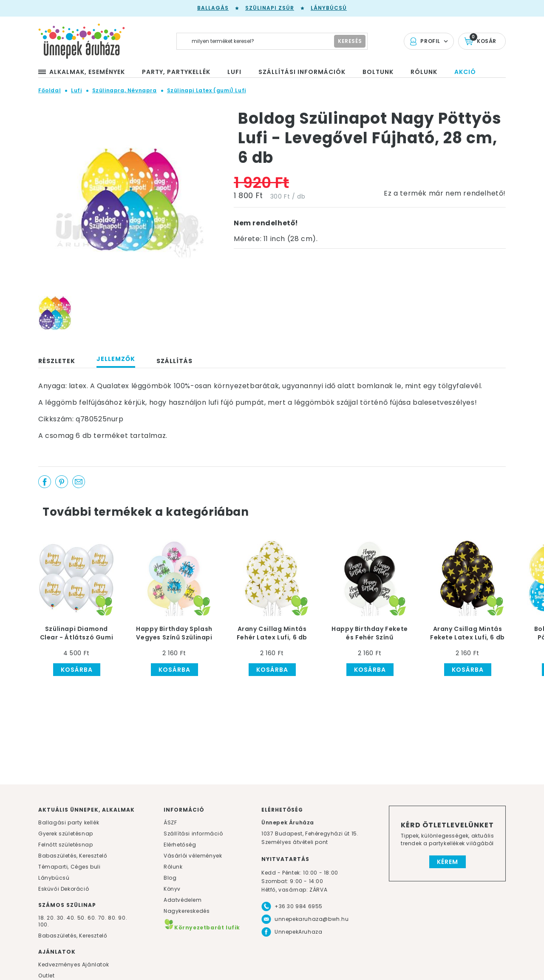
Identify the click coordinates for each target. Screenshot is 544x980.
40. (71, 918)
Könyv (172, 889)
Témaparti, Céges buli (69, 867)
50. (82, 918)
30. (61, 918)
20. (51, 918)
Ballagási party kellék (69, 822)
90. (123, 918)
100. (44, 925)
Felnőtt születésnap (65, 845)
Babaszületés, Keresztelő (73, 856)
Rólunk (173, 867)
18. (42, 918)
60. (93, 918)
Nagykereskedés (187, 911)
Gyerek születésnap (66, 834)
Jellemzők (116, 359)
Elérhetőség (180, 845)
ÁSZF (170, 822)
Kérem (448, 862)
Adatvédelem (183, 900)
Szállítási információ (193, 834)
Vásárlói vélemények (193, 856)
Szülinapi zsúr (270, 8)
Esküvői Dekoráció (64, 889)
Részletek (57, 361)
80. (113, 918)
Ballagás (213, 8)
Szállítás (174, 361)
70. (103, 918)
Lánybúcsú (329, 8)
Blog (170, 878)
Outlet (47, 976)
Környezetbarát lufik (202, 927)
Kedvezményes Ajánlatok (74, 964)
